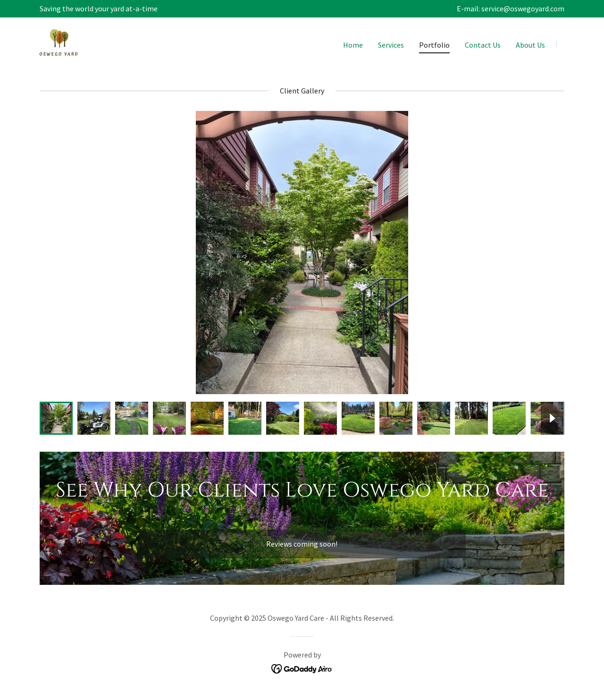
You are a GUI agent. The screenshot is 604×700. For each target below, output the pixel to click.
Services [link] (391, 45)
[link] (59, 43)
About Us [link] (530, 45)
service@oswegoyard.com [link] (523, 8)
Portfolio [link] (434, 45)
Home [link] (353, 45)
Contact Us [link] (483, 45)
